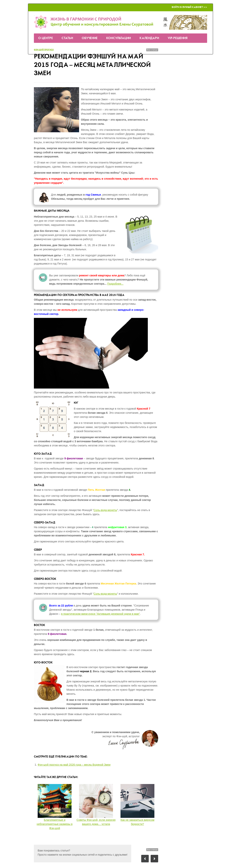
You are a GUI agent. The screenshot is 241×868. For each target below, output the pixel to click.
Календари (149, 38)
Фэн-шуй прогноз (44, 50)
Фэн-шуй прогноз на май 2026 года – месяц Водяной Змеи (74, 765)
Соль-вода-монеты (105, 510)
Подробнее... (115, 284)
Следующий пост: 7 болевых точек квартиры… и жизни (154, 859)
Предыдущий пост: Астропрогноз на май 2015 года (145, 859)
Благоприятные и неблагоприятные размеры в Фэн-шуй (55, 824)
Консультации (119, 38)
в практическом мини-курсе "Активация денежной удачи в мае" (101, 614)
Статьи (67, 38)
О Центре (46, 38)
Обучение (90, 38)
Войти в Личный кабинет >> (189, 7)
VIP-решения (178, 38)
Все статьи (152, 50)
